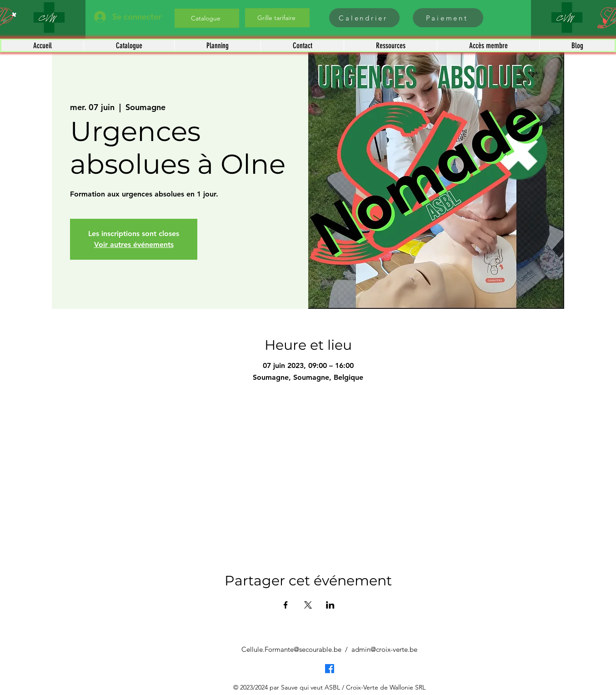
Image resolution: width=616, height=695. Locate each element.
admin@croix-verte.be (384, 649)
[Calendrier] (364, 18)
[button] (129, 45)
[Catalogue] (207, 18)
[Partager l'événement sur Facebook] (286, 605)
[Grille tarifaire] (277, 18)
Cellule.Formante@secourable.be (291, 649)
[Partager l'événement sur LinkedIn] (330, 605)
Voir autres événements (134, 244)
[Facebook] (330, 669)
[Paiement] (448, 18)
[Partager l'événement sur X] (308, 605)
